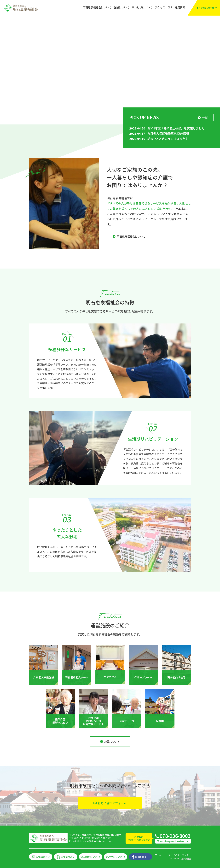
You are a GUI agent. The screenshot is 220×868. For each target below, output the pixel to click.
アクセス (160, 7)
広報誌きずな (43, 857)
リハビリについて (142, 7)
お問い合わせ (209, 8)
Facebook (140, 857)
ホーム (158, 855)
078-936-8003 (175, 836)
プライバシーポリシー (180, 855)
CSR (170, 7)
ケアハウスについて (116, 857)
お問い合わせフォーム (112, 803)
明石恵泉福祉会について (97, 7)
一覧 (205, 117)
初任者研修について (91, 857)
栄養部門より (68, 857)
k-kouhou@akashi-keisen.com (95, 841)
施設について (122, 7)
